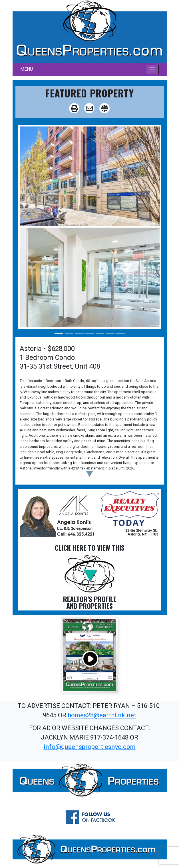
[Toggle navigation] (152, 69)
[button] (90, 474)
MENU (27, 69)
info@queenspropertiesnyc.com (90, 747)
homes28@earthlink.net (102, 715)
